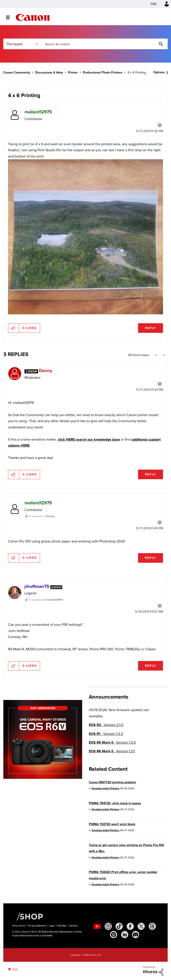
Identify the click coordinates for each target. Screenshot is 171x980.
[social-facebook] (130, 926)
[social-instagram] (108, 926)
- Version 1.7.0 (112, 751)
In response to (41, 516)
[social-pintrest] (114, 935)
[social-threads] (152, 926)
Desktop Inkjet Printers (106, 788)
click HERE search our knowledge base (89, 439)
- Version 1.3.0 (106, 734)
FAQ (154, 4)
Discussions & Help (49, 73)
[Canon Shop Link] (28, 916)
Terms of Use (19, 926)
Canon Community (33, 17)
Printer (73, 73)
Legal (52, 926)
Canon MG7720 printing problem (112, 782)
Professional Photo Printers (103, 73)
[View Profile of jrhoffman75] (37, 586)
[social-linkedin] (125, 935)
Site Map (62, 926)
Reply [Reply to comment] (151, 474)
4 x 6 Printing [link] (137, 73)
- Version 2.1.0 (106, 725)
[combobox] (104, 44)
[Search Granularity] (22, 44)
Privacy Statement (37, 926)
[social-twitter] (141, 926)
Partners (74, 926)
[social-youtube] (97, 926)
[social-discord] (136, 935)
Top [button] (15, 969)
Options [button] (159, 72)
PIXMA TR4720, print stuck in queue (115, 803)
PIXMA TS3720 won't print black (112, 824)
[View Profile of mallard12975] (38, 112)
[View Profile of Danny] (46, 370)
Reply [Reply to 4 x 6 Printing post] (151, 328)
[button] (14, 328)
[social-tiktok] (119, 926)
